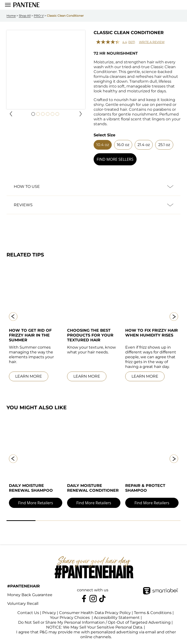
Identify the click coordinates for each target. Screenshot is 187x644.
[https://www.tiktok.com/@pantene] (102, 599)
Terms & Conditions (153, 614)
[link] (26, 5)
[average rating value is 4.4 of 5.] (112, 42)
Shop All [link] (25, 16)
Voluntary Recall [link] (23, 604)
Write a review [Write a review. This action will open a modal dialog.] (152, 42)
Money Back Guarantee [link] (30, 596)
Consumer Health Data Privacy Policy (95, 614)
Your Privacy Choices (66, 619)
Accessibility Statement (120, 619)
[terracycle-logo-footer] (169, 601)
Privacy (49, 614)
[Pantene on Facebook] (84, 599)
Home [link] (11, 16)
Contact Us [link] (28, 614)
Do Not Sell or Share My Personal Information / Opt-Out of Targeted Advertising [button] (94, 624)
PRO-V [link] (39, 16)
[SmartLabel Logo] (161, 588)
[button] (11, 114)
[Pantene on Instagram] (93, 599)
